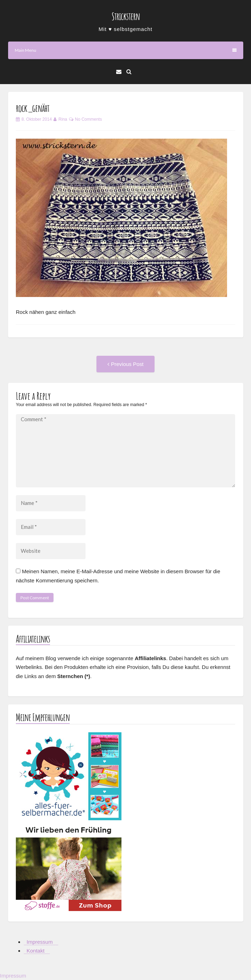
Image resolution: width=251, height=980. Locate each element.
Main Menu (126, 50)
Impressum (40, 942)
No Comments (89, 119)
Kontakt (36, 951)
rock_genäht (33, 108)
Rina (63, 119)
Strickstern (126, 16)
